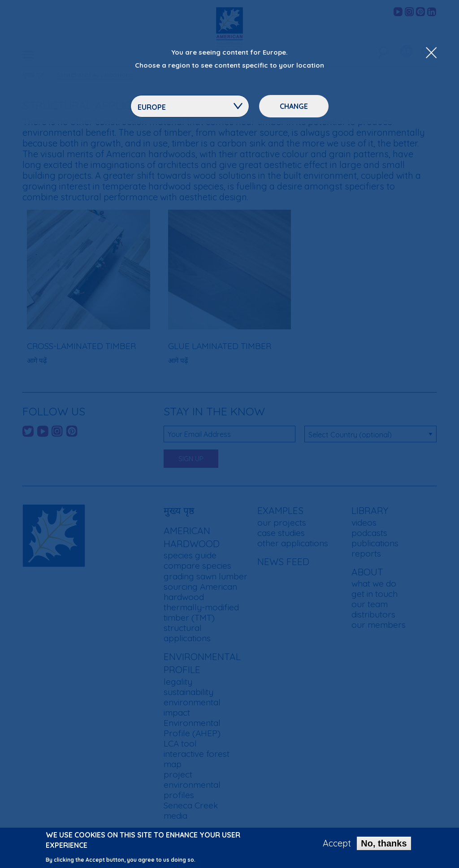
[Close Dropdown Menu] (431, 53)
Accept (337, 846)
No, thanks (384, 846)
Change (294, 106)
